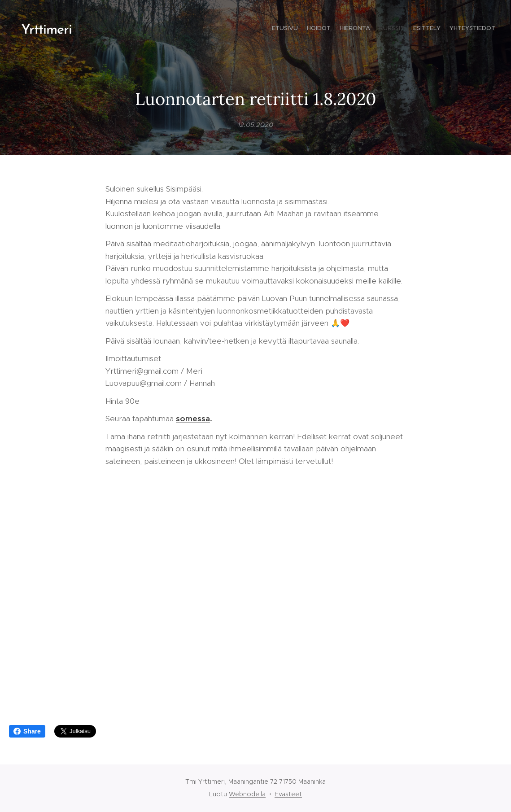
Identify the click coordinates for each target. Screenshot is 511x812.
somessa (193, 419)
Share (27, 731)
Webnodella (247, 794)
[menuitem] (452, 29)
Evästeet (288, 794)
